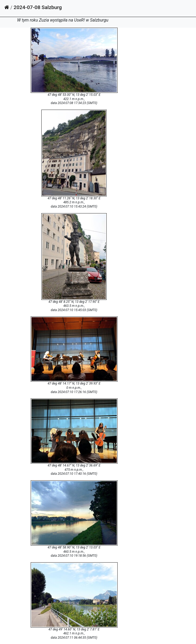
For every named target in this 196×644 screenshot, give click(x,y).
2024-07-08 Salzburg (38, 7)
